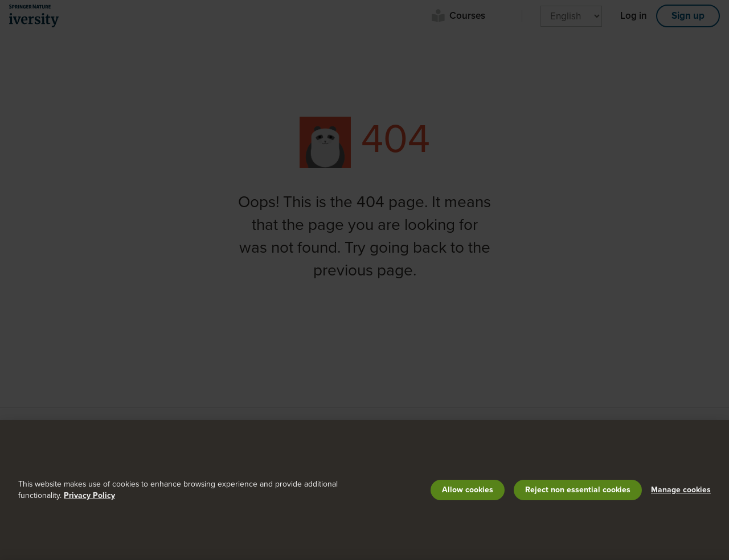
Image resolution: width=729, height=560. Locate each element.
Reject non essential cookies (578, 490)
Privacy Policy (89, 495)
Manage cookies (681, 490)
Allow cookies (468, 490)
